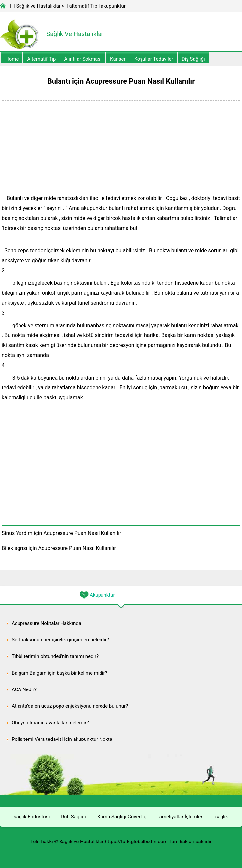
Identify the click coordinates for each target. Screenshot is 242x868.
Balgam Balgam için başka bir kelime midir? (60, 673)
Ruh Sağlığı (73, 817)
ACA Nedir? (24, 689)
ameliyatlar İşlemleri (181, 817)
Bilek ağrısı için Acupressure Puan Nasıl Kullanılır (59, 548)
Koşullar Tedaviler (154, 59)
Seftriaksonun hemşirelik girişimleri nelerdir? (60, 640)
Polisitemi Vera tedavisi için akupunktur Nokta (62, 739)
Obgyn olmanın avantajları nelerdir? (50, 723)
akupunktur (113, 6)
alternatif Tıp (83, 6)
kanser (118, 59)
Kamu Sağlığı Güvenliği (122, 817)
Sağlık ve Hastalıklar (39, 6)
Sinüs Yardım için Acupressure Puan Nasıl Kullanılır (61, 533)
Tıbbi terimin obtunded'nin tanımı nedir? (55, 656)
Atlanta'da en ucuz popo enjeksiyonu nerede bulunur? (70, 706)
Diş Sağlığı (193, 59)
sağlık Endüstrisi (32, 817)
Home (12, 59)
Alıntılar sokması (83, 59)
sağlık (222, 817)
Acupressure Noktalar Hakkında (46, 623)
